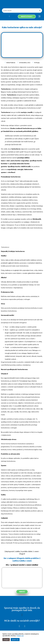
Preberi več (20, 636)
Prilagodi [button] (6, 640)
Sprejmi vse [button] (15, 640)
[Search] (40, 11)
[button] (39, 17)
